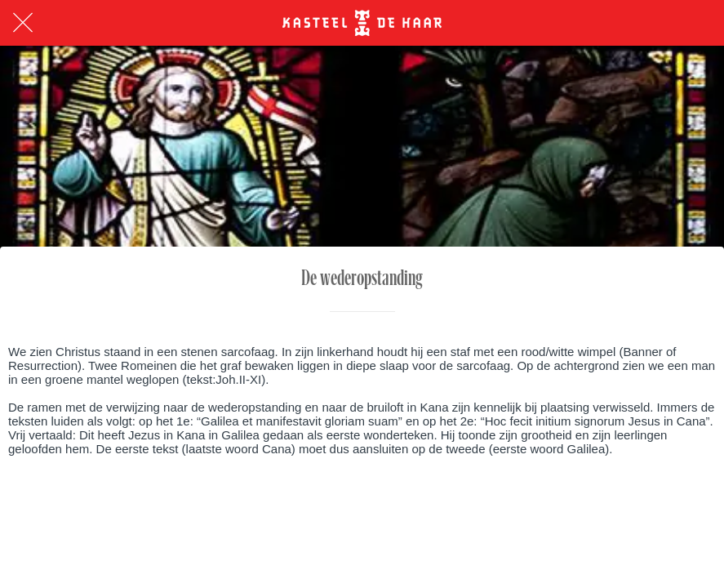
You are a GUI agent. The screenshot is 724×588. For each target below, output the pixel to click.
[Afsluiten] (23, 23)
